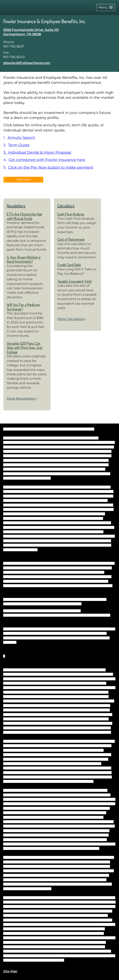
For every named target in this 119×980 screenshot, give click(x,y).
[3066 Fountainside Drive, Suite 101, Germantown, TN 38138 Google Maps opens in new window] (31, 32)
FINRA (96, 599)
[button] (106, 7)
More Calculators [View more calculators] (72, 319)
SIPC (103, 599)
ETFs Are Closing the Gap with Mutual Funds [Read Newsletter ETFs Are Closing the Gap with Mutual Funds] (24, 216)
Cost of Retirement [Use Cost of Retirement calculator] (71, 239)
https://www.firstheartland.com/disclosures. (37, 960)
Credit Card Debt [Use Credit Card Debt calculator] (69, 265)
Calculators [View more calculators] (66, 206)
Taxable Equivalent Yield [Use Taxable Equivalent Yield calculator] (74, 281)
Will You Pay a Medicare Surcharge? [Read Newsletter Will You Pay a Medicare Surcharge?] (23, 307)
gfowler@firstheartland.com (27, 63)
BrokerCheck (86, 429)
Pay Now (23, 179)
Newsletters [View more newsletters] (16, 206)
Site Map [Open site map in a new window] (10, 971)
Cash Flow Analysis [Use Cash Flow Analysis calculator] (71, 214)
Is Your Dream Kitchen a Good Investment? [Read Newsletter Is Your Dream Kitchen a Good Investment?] (24, 259)
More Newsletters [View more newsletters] (22, 399)
